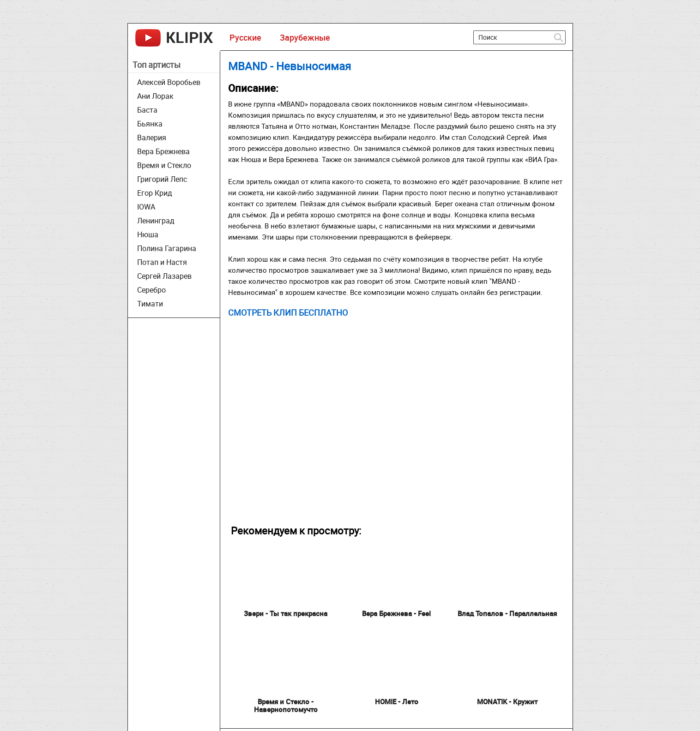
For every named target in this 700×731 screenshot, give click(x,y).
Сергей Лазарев (164, 276)
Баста (147, 110)
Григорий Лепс (162, 179)
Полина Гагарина (167, 248)
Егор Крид (155, 193)
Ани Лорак (155, 96)
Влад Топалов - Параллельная (507, 613)
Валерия (152, 138)
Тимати (150, 304)
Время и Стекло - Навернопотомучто (286, 705)
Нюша (148, 234)
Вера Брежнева (163, 151)
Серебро (151, 290)
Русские (245, 37)
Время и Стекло (164, 165)
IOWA (146, 207)
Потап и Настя (162, 262)
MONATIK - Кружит (507, 701)
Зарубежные (305, 37)
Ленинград (156, 221)
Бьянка (150, 124)
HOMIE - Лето (397, 701)
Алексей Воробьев (169, 82)
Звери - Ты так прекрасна (286, 613)
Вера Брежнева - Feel (396, 613)
